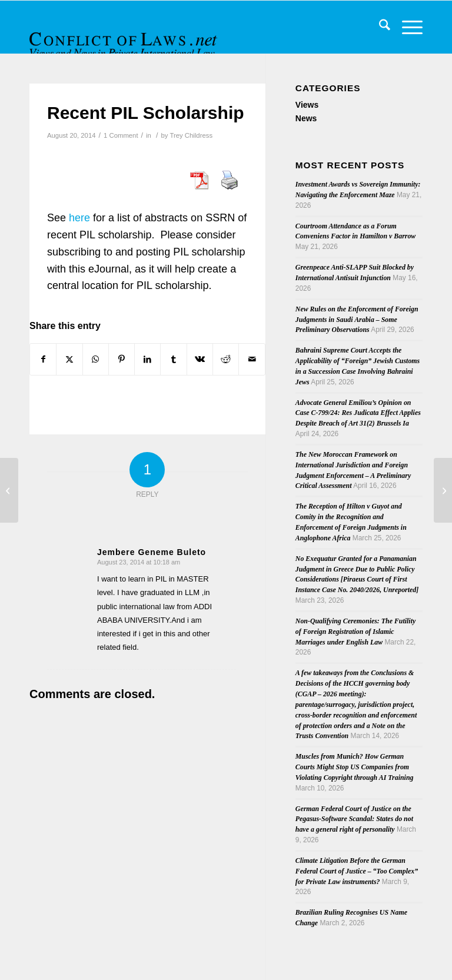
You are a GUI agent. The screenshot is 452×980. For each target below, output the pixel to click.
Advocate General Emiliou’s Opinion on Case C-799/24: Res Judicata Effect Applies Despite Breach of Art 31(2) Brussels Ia (358, 413)
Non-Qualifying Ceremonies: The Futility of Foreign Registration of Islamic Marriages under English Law (355, 632)
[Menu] (406, 27)
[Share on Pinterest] (122, 359)
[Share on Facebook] (43, 359)
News (306, 118)
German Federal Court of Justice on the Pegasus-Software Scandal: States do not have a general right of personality (354, 819)
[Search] (379, 27)
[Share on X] (69, 359)
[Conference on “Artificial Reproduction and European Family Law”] (443, 490)
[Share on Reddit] (226, 359)
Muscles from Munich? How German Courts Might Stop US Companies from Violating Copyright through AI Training (355, 767)
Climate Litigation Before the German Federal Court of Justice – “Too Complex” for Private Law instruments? (357, 871)
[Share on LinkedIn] (147, 359)
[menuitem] (379, 27)
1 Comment (121, 135)
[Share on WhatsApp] (96, 359)
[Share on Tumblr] (173, 359)
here (79, 218)
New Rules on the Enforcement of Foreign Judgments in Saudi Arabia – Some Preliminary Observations (357, 320)
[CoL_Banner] (125, 37)
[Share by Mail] (252, 359)
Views (307, 105)
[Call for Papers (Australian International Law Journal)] (9, 490)
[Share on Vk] (200, 359)
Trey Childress (191, 135)
